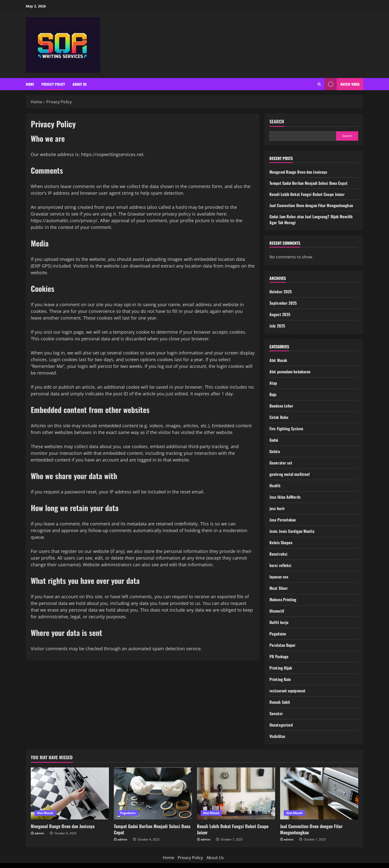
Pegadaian (278, 634)
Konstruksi (278, 554)
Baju (273, 394)
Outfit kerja (279, 622)
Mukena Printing (283, 599)
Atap (273, 383)
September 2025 (283, 303)
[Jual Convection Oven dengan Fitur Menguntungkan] (319, 793)
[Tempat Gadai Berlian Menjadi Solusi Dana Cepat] (153, 793)
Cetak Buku (279, 417)
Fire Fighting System (286, 429)
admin (39, 833)
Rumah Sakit (280, 702)
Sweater (276, 713)
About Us (80, 84)
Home (30, 84)
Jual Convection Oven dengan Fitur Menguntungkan (311, 205)
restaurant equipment (287, 691)
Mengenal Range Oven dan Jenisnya (298, 172)
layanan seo (279, 577)
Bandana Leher (281, 406)
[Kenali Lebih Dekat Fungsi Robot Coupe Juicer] (236, 793)
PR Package (279, 656)
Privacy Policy (53, 84)
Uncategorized (281, 725)
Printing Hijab (281, 668)
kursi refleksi (280, 565)
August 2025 (280, 314)
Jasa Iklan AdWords (285, 497)
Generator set (281, 463)
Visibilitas (277, 736)
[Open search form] (319, 84)
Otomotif (277, 611)
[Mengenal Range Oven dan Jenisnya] (70, 793)
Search (277, 122)
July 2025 (277, 326)
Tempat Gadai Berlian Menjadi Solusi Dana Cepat (308, 183)
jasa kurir (277, 508)
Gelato (275, 451)
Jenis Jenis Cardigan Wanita (292, 531)
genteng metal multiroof (290, 474)
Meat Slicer (279, 588)
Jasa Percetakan (283, 520)
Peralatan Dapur (283, 645)
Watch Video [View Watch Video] (342, 84)
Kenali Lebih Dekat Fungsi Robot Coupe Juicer (307, 194)
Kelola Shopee (281, 542)
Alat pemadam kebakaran (290, 372)
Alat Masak (278, 360)
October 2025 (281, 292)
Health (275, 486)
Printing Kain (280, 679)
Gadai (274, 440)
